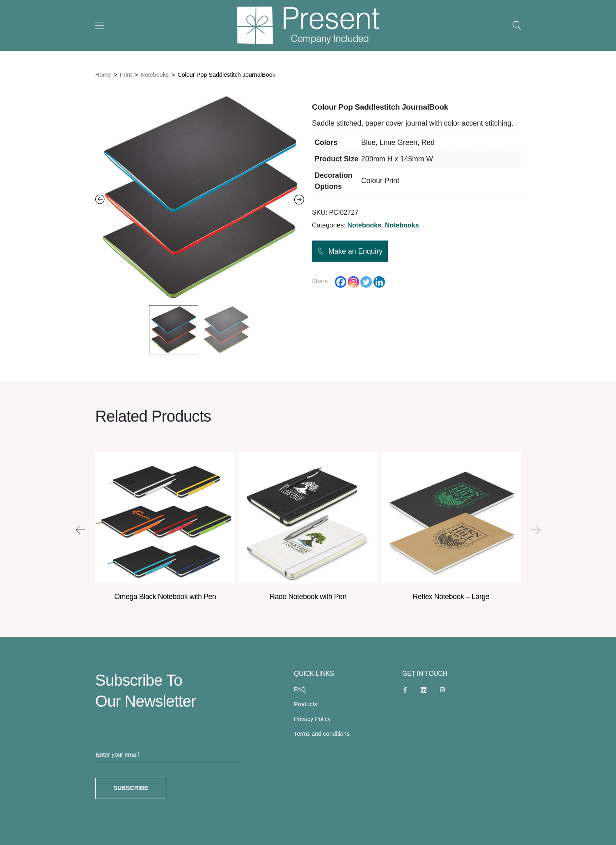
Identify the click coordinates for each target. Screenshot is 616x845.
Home (103, 75)
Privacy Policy (312, 719)
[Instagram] (353, 282)
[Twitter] (366, 282)
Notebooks (155, 75)
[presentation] (80, 530)
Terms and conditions (322, 734)
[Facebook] (341, 282)
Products (306, 704)
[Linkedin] (379, 282)
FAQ (300, 689)
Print (126, 75)
